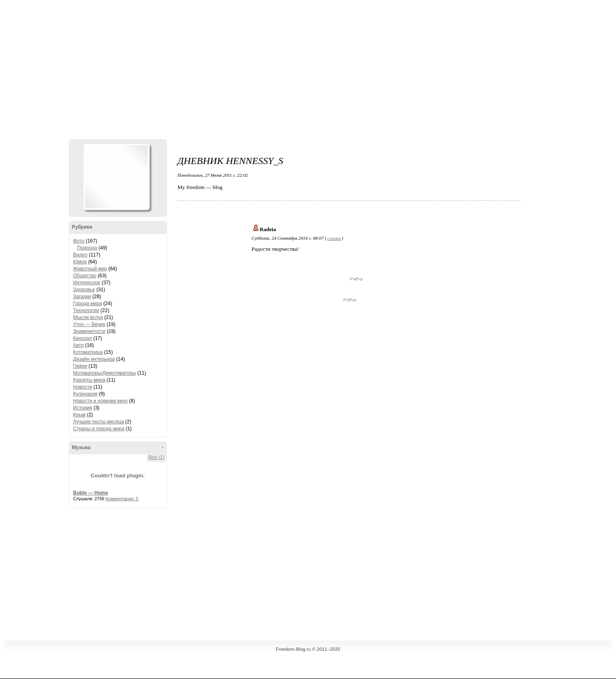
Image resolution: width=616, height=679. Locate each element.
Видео (80, 255)
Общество (85, 276)
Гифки (80, 366)
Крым (80, 415)
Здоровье (84, 290)
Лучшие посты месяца (99, 422)
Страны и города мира (99, 429)
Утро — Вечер (89, 324)
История (83, 408)
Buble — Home (91, 493)
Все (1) (157, 457)
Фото (79, 241)
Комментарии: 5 (122, 499)
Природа (87, 248)
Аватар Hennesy (116, 177)
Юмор (80, 262)
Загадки (82, 297)
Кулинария (86, 394)
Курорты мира (89, 380)
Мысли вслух (88, 317)
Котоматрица (88, 352)
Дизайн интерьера (94, 359)
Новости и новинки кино (100, 401)
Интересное (87, 283)
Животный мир (90, 269)
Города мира (88, 304)
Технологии (86, 310)
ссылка (334, 238)
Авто (79, 345)
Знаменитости (89, 331)
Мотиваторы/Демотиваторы (105, 373)
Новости (83, 387)
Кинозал (83, 338)
